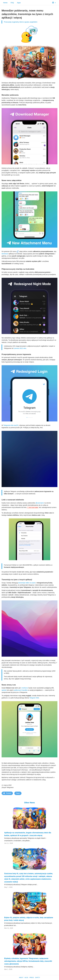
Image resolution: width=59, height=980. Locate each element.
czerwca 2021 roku (20, 348)
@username (40, 503)
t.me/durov (25, 688)
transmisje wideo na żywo (27, 583)
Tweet (18, 793)
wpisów (4, 690)
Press (32, 978)
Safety (38, 978)
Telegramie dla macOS (11, 425)
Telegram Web (34, 698)
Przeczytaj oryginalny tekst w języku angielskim (21, 22)
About (21, 978)
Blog (26, 978)
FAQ (12, 3)
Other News (29, 803)
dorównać (5, 254)
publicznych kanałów (21, 690)
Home (5, 3)
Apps (19, 3)
